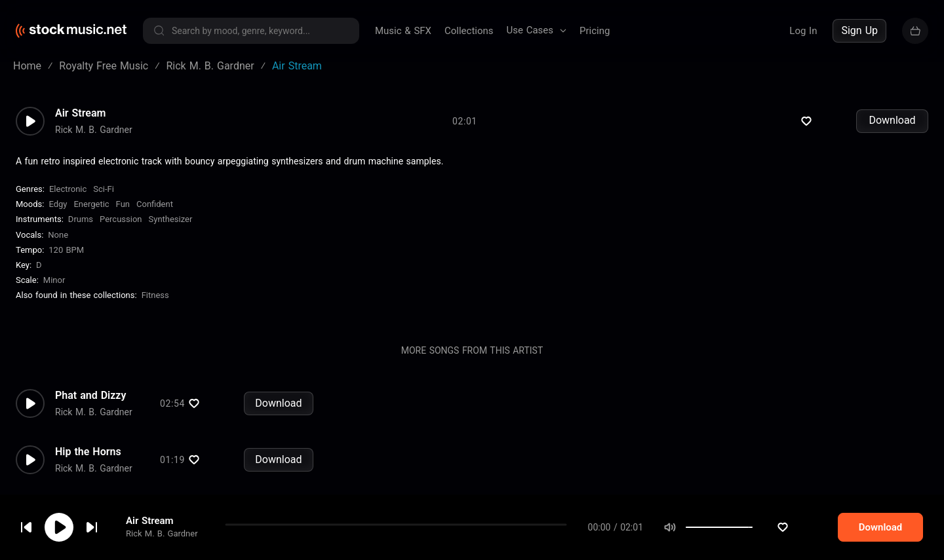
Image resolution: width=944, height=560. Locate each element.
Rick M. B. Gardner (162, 547)
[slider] (777, 540)
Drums (81, 228)
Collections (469, 31)
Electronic (68, 198)
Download (892, 129)
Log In (803, 31)
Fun (123, 213)
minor (54, 289)
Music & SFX (403, 31)
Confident (155, 213)
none (58, 244)
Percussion (121, 228)
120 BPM (66, 259)
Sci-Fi (104, 198)
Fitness (155, 304)
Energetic (91, 213)
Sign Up (859, 30)
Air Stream (150, 534)
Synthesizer (171, 228)
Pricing (595, 31)
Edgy (58, 213)
